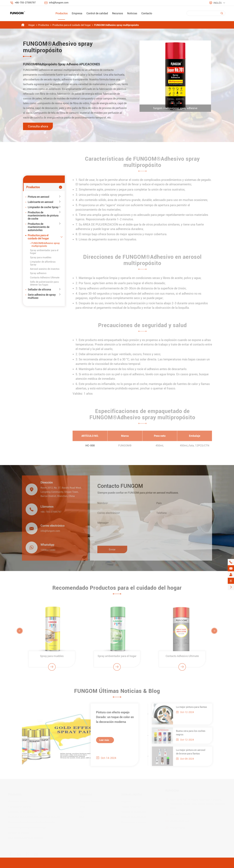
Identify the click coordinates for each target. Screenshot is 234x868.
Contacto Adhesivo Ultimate (45, 278)
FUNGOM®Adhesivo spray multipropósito (116, 25)
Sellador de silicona (39, 289)
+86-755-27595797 (25, 3)
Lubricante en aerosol (41, 202)
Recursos (118, 13)
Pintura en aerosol (39, 197)
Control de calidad (97, 13)
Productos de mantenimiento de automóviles (39, 227)
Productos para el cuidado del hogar (72, 25)
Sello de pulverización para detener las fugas (44, 283)
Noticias (132, 13)
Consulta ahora (38, 126)
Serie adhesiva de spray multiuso (42, 296)
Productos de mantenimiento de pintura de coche (43, 215)
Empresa (77, 13)
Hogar (32, 25)
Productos (62, 13)
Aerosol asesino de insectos (45, 269)
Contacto (147, 13)
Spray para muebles (41, 257)
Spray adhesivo (38, 273)
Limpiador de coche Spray (43, 207)
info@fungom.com (59, 3)
